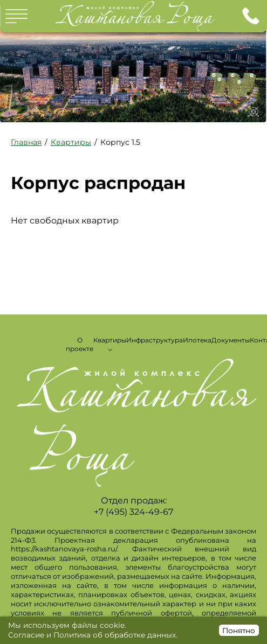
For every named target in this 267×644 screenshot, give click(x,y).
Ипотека (197, 340)
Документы (231, 340)
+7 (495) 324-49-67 (251, 16)
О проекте (80, 344)
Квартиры (110, 340)
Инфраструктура (155, 340)
